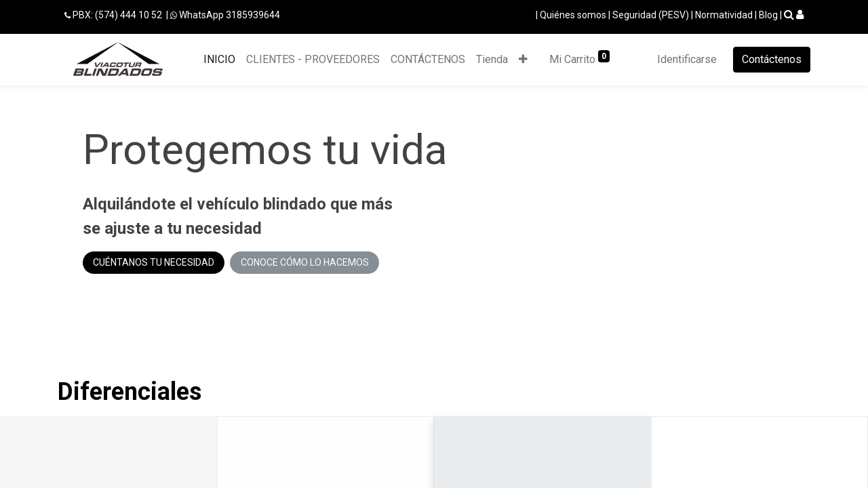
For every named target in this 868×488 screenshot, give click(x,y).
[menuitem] (219, 60)
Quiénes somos (573, 15)
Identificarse (687, 59)
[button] (523, 60)
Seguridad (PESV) (651, 15)
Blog (768, 15)
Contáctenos (772, 59)
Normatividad (724, 15)
